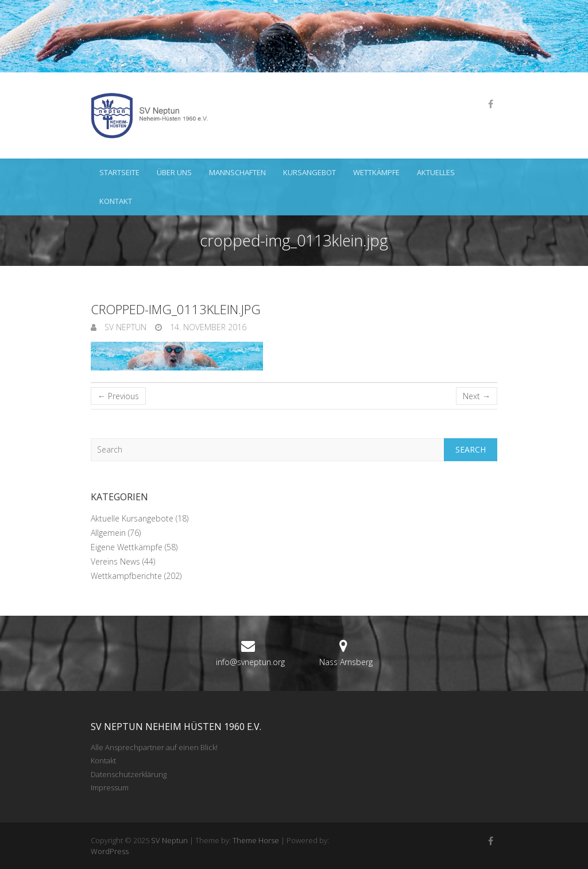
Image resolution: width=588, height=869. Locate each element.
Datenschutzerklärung (129, 774)
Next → (477, 396)
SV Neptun (124, 327)
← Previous (118, 396)
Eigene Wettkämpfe (127, 547)
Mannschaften (237, 172)
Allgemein (108, 533)
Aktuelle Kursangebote (132, 518)
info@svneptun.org (250, 662)
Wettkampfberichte (126, 576)
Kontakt (116, 201)
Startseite (119, 172)
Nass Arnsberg (346, 662)
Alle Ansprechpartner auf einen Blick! (154, 747)
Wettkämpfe (376, 172)
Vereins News (115, 561)
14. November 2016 (207, 327)
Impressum (110, 787)
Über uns (174, 172)
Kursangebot (310, 172)
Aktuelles (436, 172)
